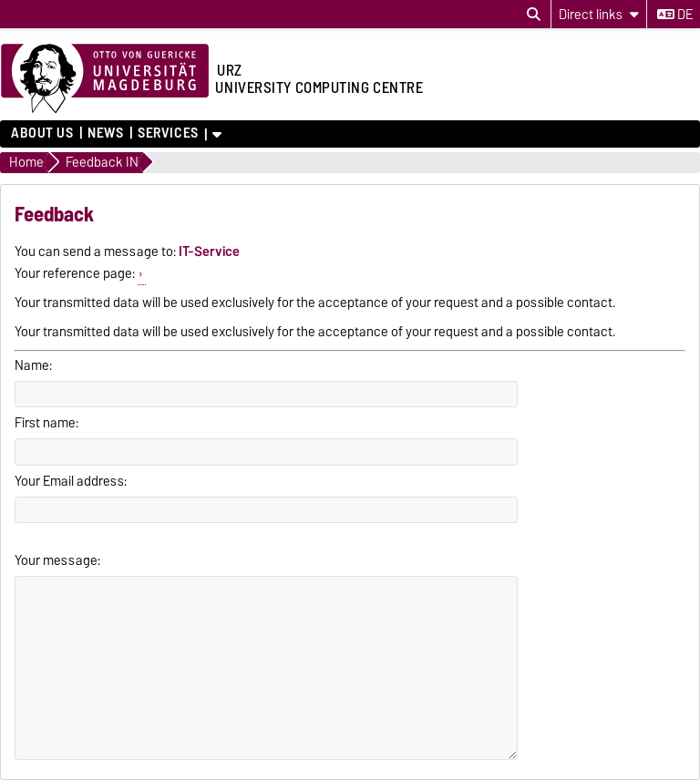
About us (42, 133)
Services (168, 133)
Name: (33, 365)
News (105, 133)
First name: (46, 423)
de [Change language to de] (675, 15)
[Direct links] (599, 14)
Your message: (57, 560)
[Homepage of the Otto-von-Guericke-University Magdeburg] (105, 79)
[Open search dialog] (534, 15)
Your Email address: (71, 481)
